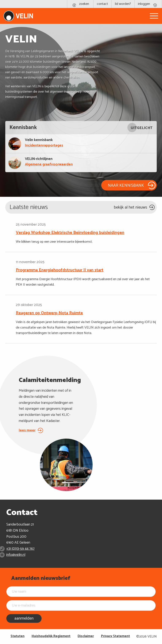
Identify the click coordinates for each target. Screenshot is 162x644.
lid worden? (123, 4)
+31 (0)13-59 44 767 (20, 549)
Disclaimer (86, 636)
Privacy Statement (115, 636)
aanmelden (24, 618)
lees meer (27, 430)
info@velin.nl (16, 555)
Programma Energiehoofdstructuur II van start (60, 270)
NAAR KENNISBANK (126, 186)
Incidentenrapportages (44, 146)
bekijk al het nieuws (131, 207)
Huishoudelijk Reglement (51, 636)
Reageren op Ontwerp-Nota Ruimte (49, 313)
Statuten (18, 636)
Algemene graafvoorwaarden (49, 165)
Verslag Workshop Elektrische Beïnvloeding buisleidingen (70, 233)
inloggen (144, 4)
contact (102, 4)
